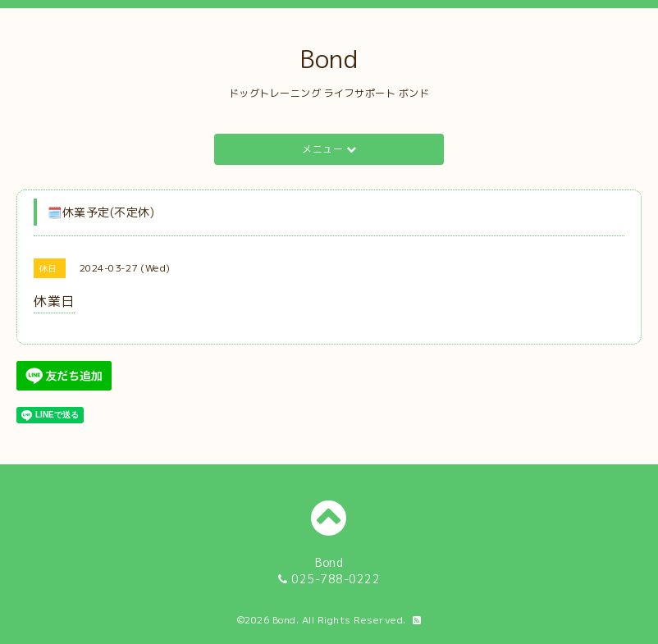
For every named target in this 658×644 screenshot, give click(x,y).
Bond (329, 59)
